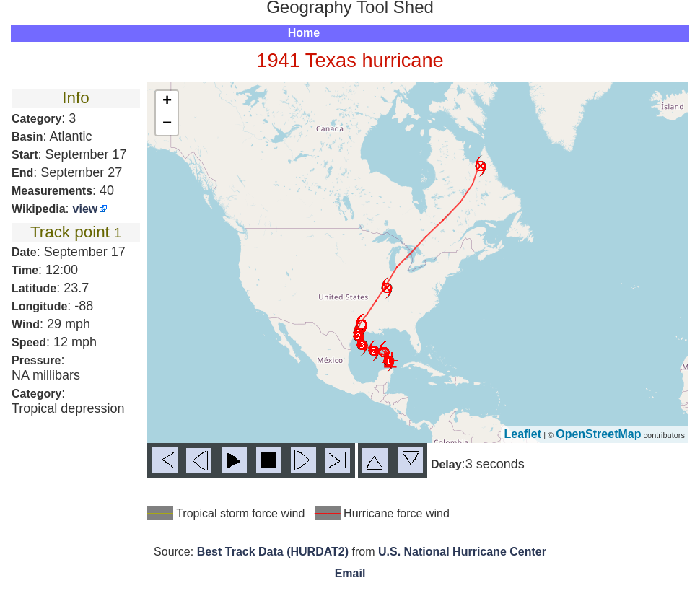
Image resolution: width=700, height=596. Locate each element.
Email (350, 573)
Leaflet (523, 434)
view (86, 209)
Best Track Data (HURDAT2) (273, 552)
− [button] (167, 124)
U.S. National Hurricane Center (462, 552)
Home (304, 33)
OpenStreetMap (598, 434)
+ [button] (167, 102)
